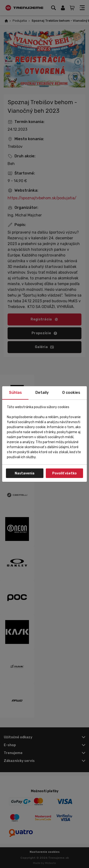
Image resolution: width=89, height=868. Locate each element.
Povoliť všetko (64, 473)
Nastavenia (25, 473)
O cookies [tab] (71, 393)
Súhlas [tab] (15, 393)
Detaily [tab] (42, 393)
